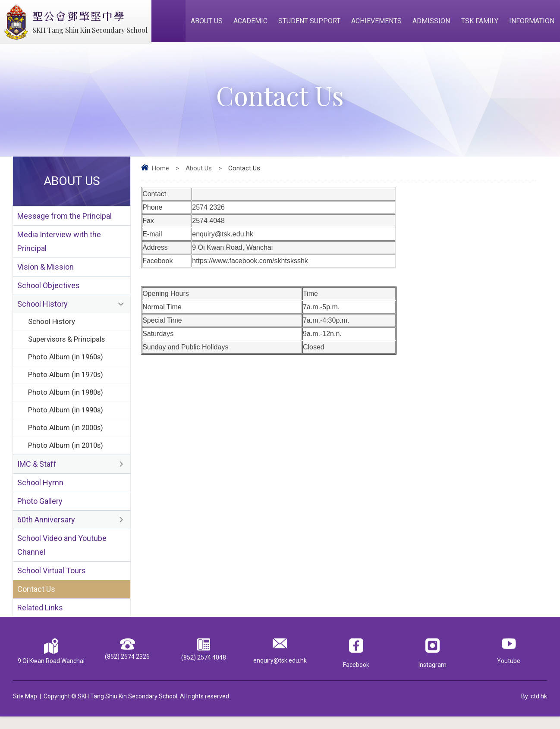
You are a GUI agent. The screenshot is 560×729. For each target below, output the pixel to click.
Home (160, 171)
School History (42, 309)
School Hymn (40, 492)
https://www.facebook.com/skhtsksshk (250, 263)
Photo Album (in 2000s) (67, 436)
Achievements (379, 22)
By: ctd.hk (534, 709)
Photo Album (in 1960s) (67, 363)
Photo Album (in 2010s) (67, 454)
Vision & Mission (46, 271)
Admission (433, 22)
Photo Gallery (40, 511)
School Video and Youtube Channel (62, 556)
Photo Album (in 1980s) (67, 399)
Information (532, 22)
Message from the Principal (64, 219)
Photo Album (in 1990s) (67, 418)
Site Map (25, 709)
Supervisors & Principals (67, 345)
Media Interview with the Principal (59, 245)
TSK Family (481, 22)
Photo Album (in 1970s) (67, 381)
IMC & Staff (37, 473)
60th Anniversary (46, 530)
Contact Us (36, 601)
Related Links (40, 620)
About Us (210, 22)
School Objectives (49, 290)
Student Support (312, 22)
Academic (253, 22)
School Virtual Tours (52, 582)
